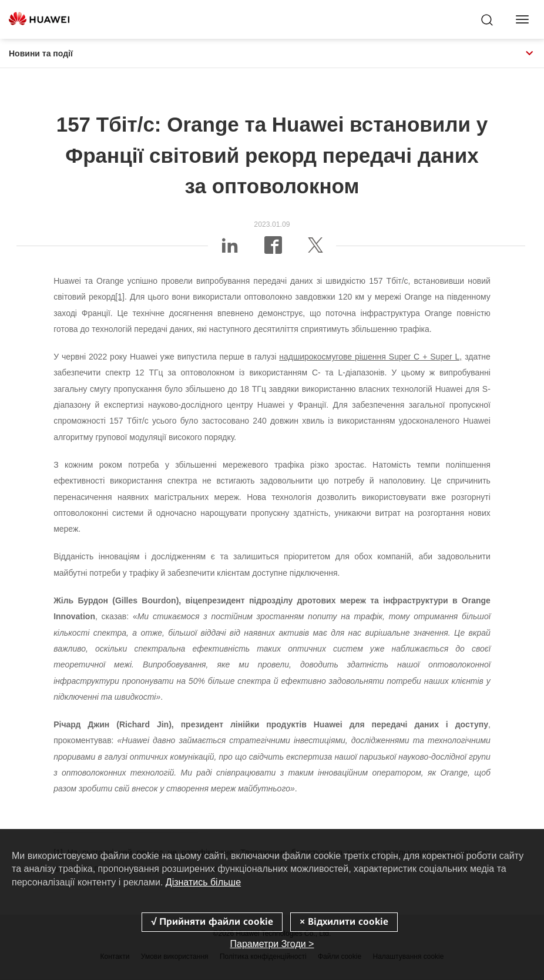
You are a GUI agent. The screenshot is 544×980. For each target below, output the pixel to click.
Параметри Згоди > (272, 944)
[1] (120, 297)
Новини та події (272, 53)
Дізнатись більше (203, 882)
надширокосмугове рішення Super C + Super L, (370, 357)
